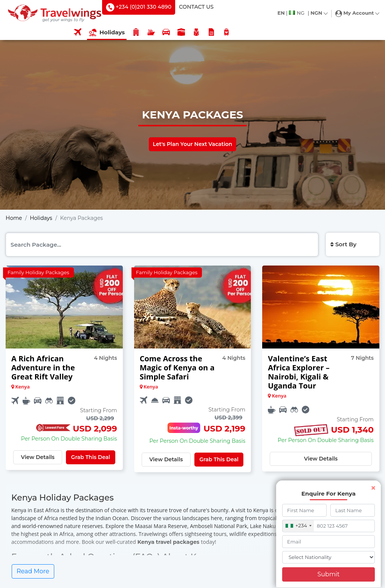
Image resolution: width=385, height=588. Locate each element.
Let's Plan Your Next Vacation (193, 144)
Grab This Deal (91, 457)
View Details (38, 457)
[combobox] (299, 526)
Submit (328, 574)
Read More (33, 571)
